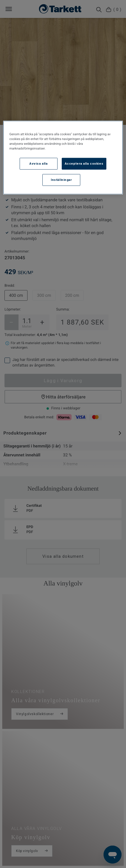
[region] (63, 158)
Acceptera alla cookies (84, 164)
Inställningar (61, 180)
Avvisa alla (38, 164)
